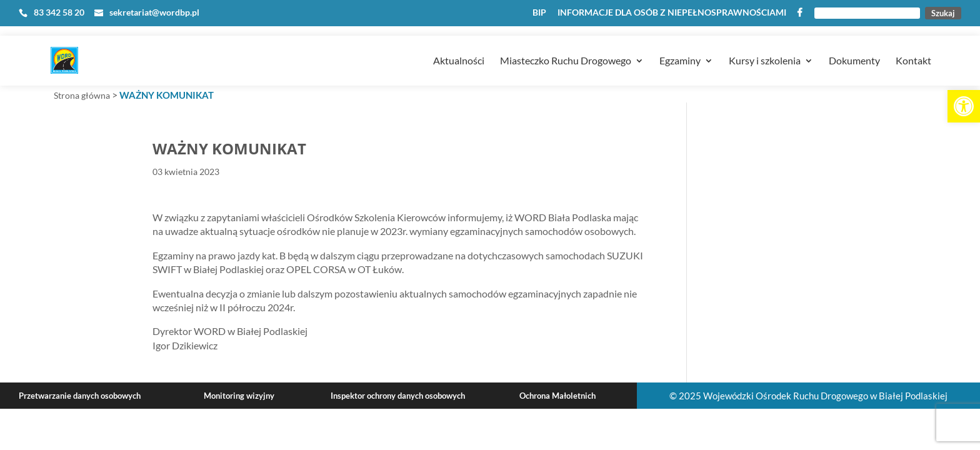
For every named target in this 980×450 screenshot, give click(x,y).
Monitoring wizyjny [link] (239, 396)
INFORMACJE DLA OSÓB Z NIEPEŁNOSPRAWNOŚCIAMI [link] (672, 13)
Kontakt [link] (913, 44)
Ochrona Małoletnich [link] (557, 396)
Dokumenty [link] (854, 44)
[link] (964, 106)
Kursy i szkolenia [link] (765, 44)
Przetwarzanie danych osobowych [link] (80, 396)
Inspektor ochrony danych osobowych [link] (398, 396)
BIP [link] (539, 13)
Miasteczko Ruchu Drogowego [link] (566, 44)
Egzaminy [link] (680, 44)
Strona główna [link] (82, 95)
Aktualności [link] (459, 44)
